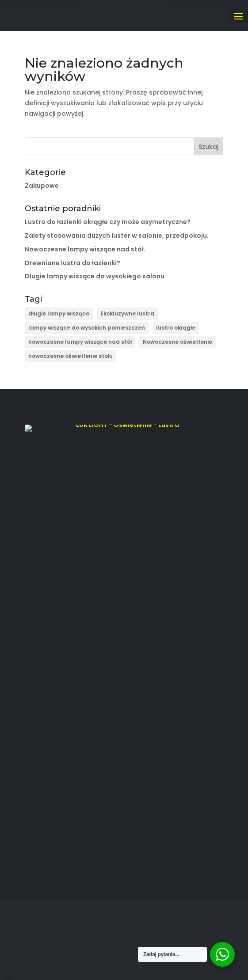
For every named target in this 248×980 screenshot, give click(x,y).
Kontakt (35, 654)
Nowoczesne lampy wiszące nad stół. (85, 249)
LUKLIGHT (108, 943)
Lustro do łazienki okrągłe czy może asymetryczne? (108, 222)
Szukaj (208, 147)
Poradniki (38, 641)
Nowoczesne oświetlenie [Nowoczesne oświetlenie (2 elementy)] (177, 342)
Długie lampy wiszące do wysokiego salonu (95, 276)
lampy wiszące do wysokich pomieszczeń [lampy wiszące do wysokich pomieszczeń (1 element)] (87, 328)
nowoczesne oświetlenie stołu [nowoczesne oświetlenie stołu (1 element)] (71, 356)
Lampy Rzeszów (48, 601)
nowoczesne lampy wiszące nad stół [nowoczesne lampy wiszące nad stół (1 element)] (80, 342)
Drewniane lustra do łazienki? (72, 263)
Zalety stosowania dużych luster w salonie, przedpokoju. (117, 236)
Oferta (34, 615)
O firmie (36, 588)
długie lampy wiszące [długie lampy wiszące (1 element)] (59, 313)
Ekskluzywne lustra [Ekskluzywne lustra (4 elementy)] (127, 313)
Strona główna (46, 575)
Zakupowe (42, 186)
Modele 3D (41, 628)
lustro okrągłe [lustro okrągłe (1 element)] (176, 328)
